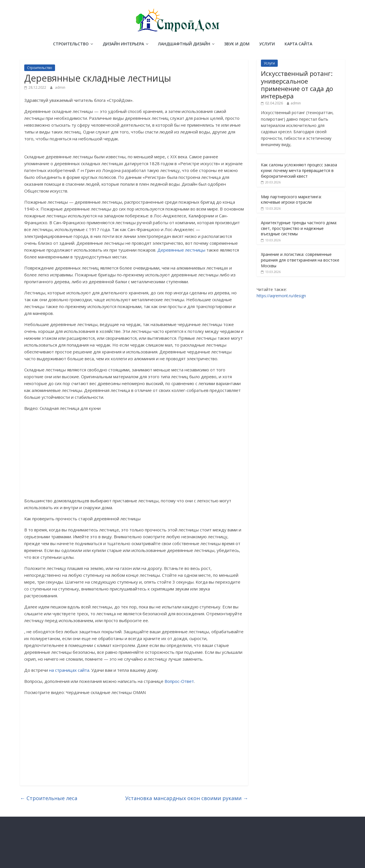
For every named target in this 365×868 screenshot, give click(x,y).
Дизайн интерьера (123, 44)
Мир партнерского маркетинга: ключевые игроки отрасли (291, 200)
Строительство (71, 44)
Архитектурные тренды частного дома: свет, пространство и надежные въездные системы (299, 228)
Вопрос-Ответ (179, 681)
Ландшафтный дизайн (184, 44)
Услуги (267, 44)
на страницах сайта (69, 670)
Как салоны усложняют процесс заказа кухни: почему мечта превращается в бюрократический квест (299, 170)
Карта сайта (298, 44)
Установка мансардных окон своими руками (187, 798)
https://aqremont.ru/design (281, 296)
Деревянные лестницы (181, 250)
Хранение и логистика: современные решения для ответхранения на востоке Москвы (300, 260)
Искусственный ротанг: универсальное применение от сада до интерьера (297, 85)
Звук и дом (237, 44)
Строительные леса (49, 798)
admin (60, 87)
